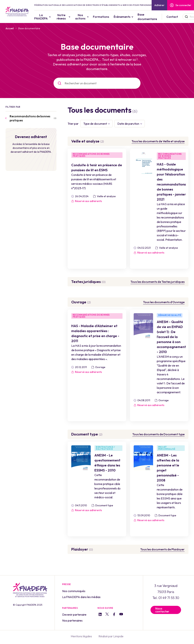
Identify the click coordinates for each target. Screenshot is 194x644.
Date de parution (128, 124)
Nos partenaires (72, 620)
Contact (172, 17)
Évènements (122, 17)
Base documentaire (147, 17)
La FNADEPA (41, 17)
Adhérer (159, 5)
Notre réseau (61, 17)
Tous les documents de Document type (158, 434)
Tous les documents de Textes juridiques (158, 282)
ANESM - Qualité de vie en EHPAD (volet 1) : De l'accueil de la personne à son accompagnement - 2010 (171, 337)
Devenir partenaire (74, 615)
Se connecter (181, 5)
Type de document (95, 124)
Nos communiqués (74, 591)
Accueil (10, 28)
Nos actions (80, 17)
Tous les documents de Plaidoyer (162, 549)
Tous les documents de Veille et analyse (158, 141)
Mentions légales (81, 636)
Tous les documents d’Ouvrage (164, 302)
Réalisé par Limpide (111, 636)
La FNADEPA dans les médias (81, 597)
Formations (101, 17)
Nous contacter (162, 610)
